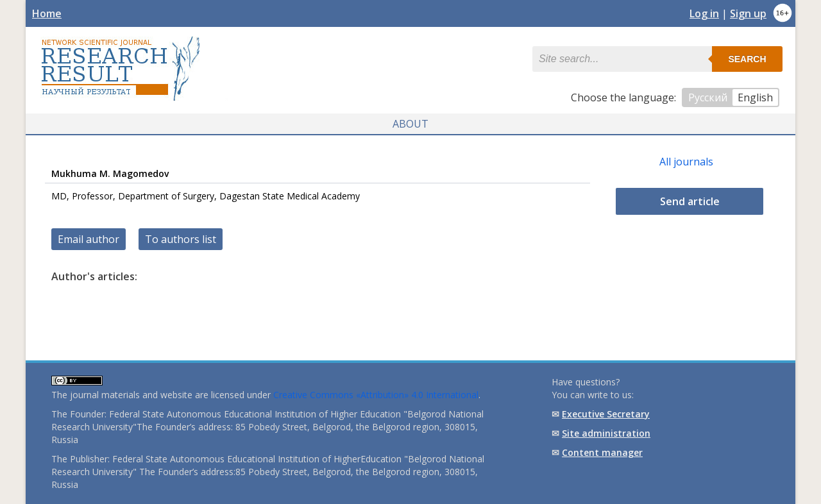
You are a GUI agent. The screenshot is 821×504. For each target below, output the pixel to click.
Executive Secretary (606, 414)
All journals (686, 162)
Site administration (606, 433)
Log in (704, 13)
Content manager (602, 452)
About (410, 124)
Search (747, 59)
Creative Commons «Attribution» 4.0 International (376, 395)
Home (47, 13)
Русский (708, 97)
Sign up (748, 13)
